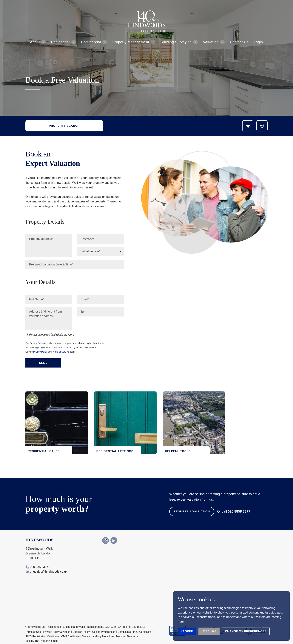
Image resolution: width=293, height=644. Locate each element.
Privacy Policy (37, 343)
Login (258, 42)
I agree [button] (187, 631)
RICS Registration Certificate (42, 630)
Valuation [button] (211, 42)
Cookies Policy (81, 625)
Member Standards (127, 630)
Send (43, 363)
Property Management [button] (131, 42)
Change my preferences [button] (246, 631)
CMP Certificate (70, 630)
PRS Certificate (142, 625)
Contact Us (239, 42)
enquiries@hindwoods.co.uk (49, 565)
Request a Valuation (192, 505)
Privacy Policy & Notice (57, 625)
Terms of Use (33, 625)
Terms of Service (60, 352)
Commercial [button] (91, 42)
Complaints (124, 625)
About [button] (35, 42)
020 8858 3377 (239, 505)
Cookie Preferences (104, 625)
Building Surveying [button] (176, 42)
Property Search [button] (64, 126)
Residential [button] (61, 42)
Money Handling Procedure (98, 630)
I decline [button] (209, 631)
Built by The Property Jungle (42, 634)
